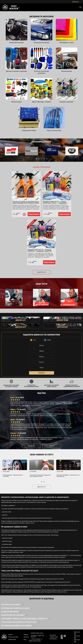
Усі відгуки (31, 446)
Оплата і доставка (13, 637)
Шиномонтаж (12, 639)
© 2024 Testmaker (36, 639)
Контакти (26, 637)
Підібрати (42, 373)
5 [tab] (47, 159)
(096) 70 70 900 (77, 633)
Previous (3, 297)
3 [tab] (42, 159)
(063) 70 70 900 (77, 637)
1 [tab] (36, 159)
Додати (52, 446)
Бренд (41, 368)
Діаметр (42, 345)
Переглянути (34, 214)
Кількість (41, 362)
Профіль (41, 357)
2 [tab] (39, 159)
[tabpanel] (11, 151)
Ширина (42, 351)
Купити (10, 634)
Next (80, 297)
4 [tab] (44, 159)
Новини (26, 634)
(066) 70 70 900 (77, 641)
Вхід (25, 639)
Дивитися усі (42, 272)
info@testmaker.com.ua (37, 633)
